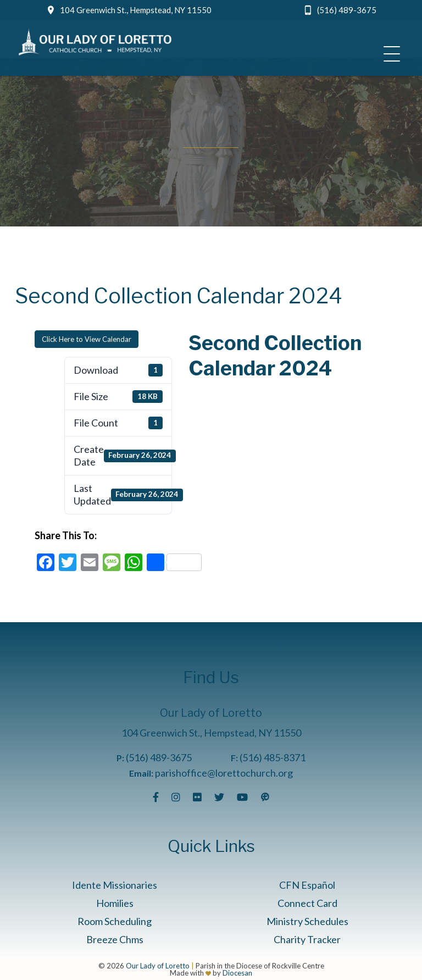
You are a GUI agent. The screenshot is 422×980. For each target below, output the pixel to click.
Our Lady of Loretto (158, 966)
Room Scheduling (115, 921)
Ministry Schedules (307, 921)
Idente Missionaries (115, 885)
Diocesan (237, 973)
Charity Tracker (307, 939)
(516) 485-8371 (273, 757)
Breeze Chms (115, 939)
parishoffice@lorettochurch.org (224, 773)
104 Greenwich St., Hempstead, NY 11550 (136, 10)
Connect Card (307, 903)
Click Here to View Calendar (87, 339)
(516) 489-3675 (347, 10)
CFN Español (307, 885)
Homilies (115, 903)
